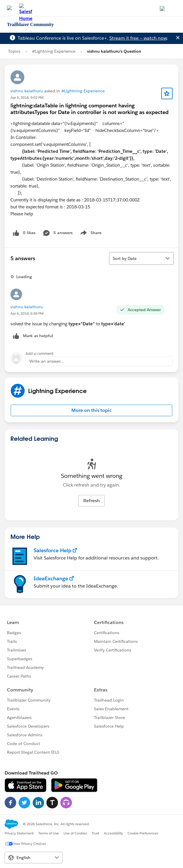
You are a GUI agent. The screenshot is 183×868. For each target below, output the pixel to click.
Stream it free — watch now (138, 38)
